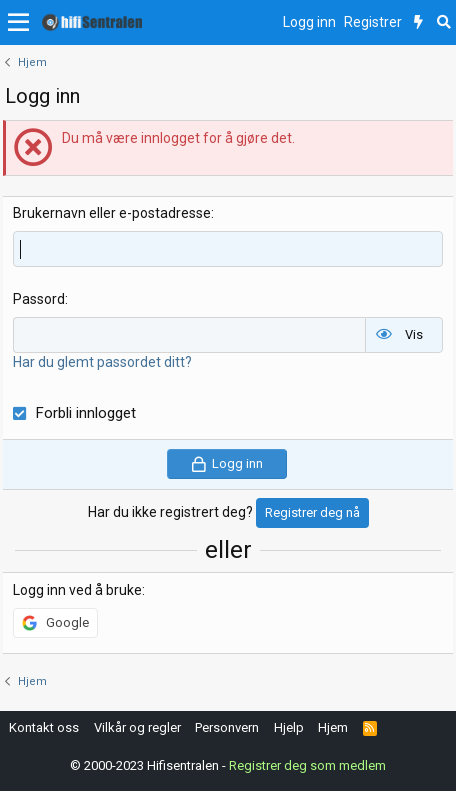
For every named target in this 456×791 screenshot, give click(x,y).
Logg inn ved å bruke (77, 590)
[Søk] (443, 23)
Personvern (227, 727)
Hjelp (289, 727)
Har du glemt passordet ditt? (102, 362)
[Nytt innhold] (418, 23)
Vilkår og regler (137, 727)
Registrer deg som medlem (307, 765)
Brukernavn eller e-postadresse (112, 213)
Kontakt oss (44, 727)
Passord (39, 299)
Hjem (333, 727)
